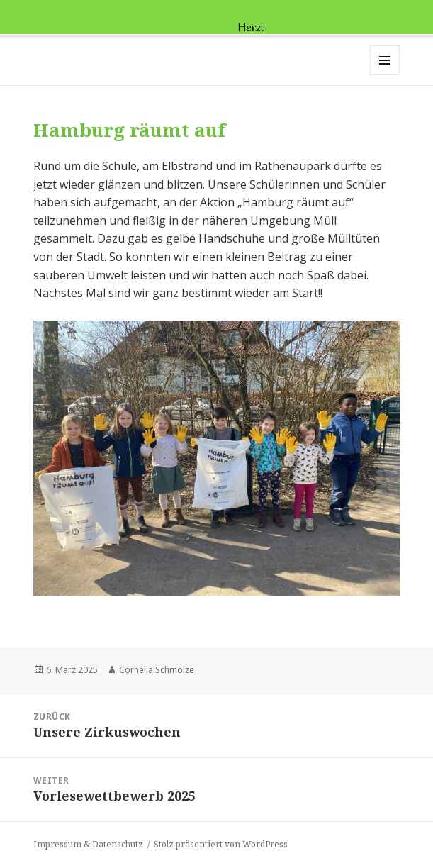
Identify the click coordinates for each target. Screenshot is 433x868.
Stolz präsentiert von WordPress (221, 844)
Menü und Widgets (385, 75)
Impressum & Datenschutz (88, 844)
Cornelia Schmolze (157, 670)
